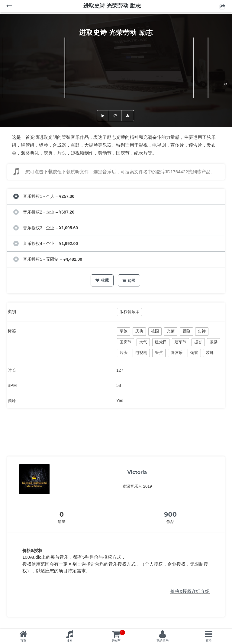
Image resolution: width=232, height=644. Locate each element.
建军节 (180, 342)
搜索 (69, 641)
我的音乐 (163, 641)
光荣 (171, 331)
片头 (124, 353)
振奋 (198, 342)
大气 (143, 342)
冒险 (186, 331)
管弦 (159, 353)
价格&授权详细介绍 (190, 591)
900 (170, 514)
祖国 (155, 331)
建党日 (161, 342)
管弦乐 (177, 353)
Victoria (137, 472)
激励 (214, 342)
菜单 (209, 641)
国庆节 (126, 342)
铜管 (194, 353)
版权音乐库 (129, 312)
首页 (23, 641)
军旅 (124, 331)
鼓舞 (210, 353)
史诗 (202, 331)
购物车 (118, 636)
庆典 (139, 331)
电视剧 (141, 353)
